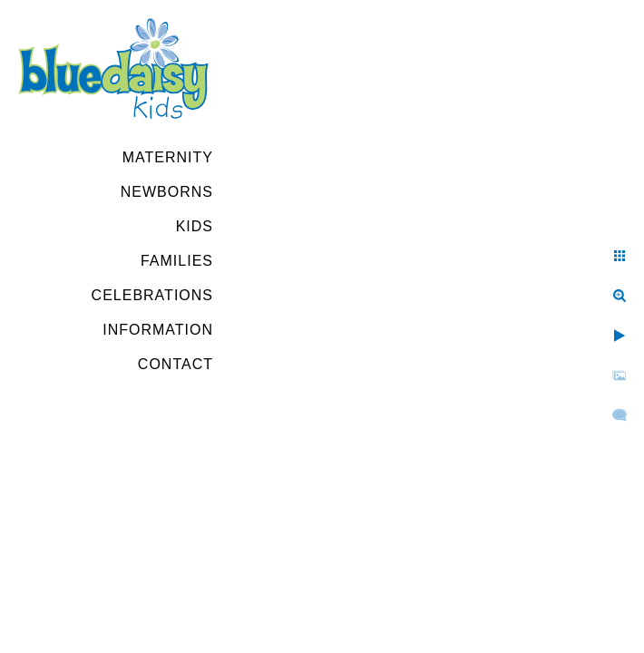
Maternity (168, 157)
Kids (195, 226)
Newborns (167, 192)
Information (158, 330)
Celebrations (152, 295)
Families (177, 261)
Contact (176, 364)
